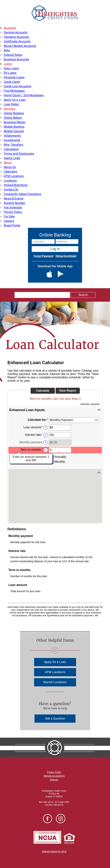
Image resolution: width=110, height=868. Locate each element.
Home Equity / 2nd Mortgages (24, 95)
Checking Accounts (16, 37)
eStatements (12, 136)
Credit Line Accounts (17, 86)
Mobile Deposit (14, 131)
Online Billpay (13, 118)
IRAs (7, 50)
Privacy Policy (13, 212)
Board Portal (12, 226)
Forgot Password (44, 256)
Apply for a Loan (15, 100)
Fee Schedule (13, 208)
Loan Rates (11, 104)
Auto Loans (11, 68)
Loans (8, 64)
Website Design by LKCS (54, 852)
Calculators (11, 149)
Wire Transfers (13, 145)
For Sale (9, 217)
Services (9, 109)
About (8, 163)
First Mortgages (14, 91)
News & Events (14, 199)
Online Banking (14, 113)
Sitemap (54, 780)
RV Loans (10, 73)
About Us (10, 167)
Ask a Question (55, 719)
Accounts (10, 28)
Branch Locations (55, 682)
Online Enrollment (66, 256)
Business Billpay (15, 122)
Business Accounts (16, 59)
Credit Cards (12, 82)
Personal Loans (14, 77)
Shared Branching (16, 185)
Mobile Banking (14, 127)
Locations (10, 181)
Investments (12, 140)
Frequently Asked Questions (22, 194)
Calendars (10, 172)
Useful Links (12, 158)
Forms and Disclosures (19, 154)
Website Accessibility (54, 776)
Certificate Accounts (17, 42)
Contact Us (11, 190)
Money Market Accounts (20, 46)
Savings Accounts (16, 33)
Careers (9, 221)
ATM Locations (14, 176)
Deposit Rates (13, 55)
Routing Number (15, 203)
